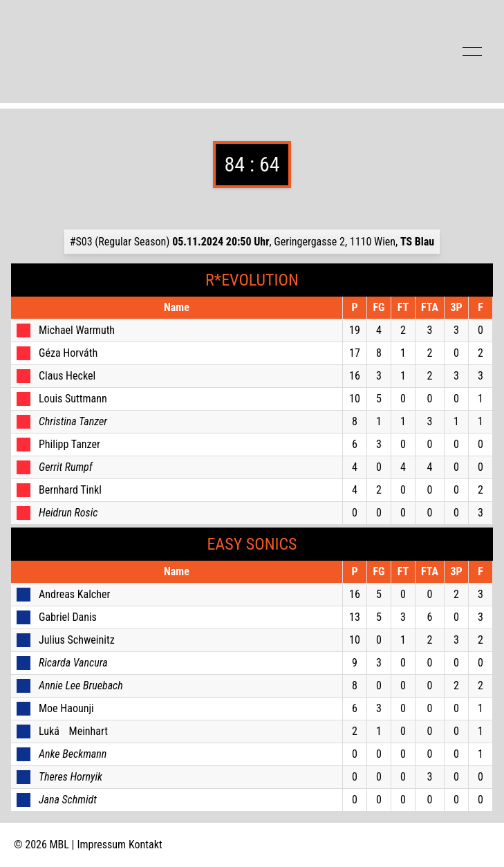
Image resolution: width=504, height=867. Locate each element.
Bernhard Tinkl (70, 490)
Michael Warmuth (77, 330)
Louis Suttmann (73, 399)
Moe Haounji (66, 708)
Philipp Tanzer (69, 444)
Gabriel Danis (68, 617)
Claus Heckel (67, 376)
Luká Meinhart (73, 731)
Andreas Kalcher (74, 594)
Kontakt (146, 845)
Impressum (102, 845)
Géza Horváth (68, 353)
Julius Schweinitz (77, 640)
